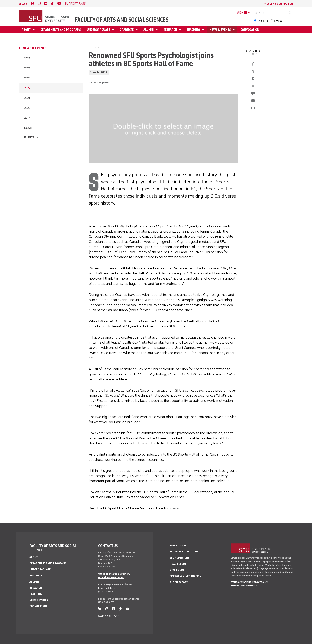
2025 (27, 58)
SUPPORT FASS (75, 3)
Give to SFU (177, 570)
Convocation (250, 30)
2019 (27, 118)
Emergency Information (186, 576)
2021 (27, 98)
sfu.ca (23, 4)
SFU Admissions (180, 558)
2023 (27, 78)
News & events (220, 30)
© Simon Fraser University (245, 586)
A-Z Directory (179, 582)
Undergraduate (99, 30)
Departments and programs (61, 30)
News (28, 128)
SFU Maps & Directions (184, 552)
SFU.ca (278, 21)
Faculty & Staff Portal (278, 4)
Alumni (149, 30)
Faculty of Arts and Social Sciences (122, 20)
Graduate (127, 30)
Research (170, 30)
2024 (27, 68)
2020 (27, 108)
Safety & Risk (178, 545)
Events (29, 138)
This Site (263, 21)
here (175, 508)
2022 (27, 88)
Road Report (178, 564)
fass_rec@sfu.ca (107, 588)
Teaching (194, 30)
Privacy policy (260, 582)
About (26, 30)
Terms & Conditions (241, 582)
